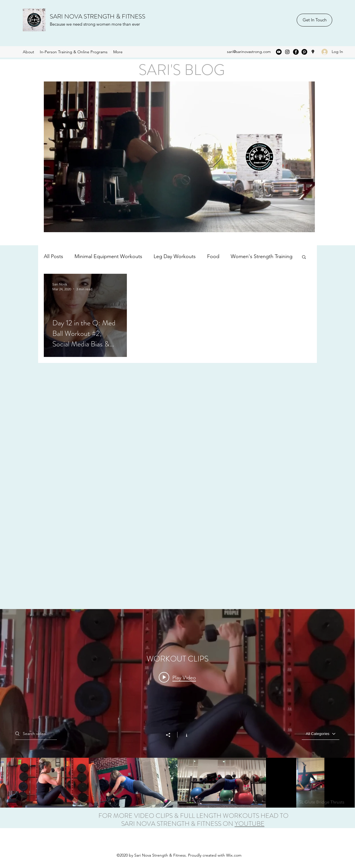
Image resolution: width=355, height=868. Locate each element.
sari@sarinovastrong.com (249, 52)
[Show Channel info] (184, 734)
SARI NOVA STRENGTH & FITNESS (98, 16)
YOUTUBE (250, 824)
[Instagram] (287, 52)
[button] (304, 257)
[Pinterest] (304, 52)
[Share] (171, 735)
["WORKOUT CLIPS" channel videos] (177, 782)
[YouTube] (279, 52)
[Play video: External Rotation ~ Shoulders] (177, 677)
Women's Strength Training (262, 256)
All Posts (53, 256)
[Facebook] (296, 52)
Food (213, 256)
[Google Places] (313, 52)
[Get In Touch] (314, 20)
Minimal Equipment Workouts (108, 256)
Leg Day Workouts (175, 256)
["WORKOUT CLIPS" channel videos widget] (177, 708)
